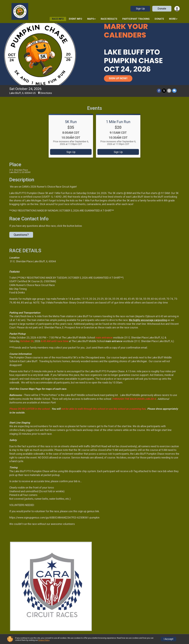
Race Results (109, 19)
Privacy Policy (44, 640)
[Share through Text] (174, 91)
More (172, 19)
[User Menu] (177, 9)
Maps (91, 19)
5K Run (71, 122)
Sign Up (140, 9)
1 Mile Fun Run (118, 122)
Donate (162, 9)
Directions (46, 93)
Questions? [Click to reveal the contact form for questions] (21, 235)
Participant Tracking (136, 19)
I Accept (168, 639)
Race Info (58, 19)
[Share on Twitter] (164, 91)
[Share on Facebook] (159, 91)
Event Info (75, 19)
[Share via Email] (169, 91)
